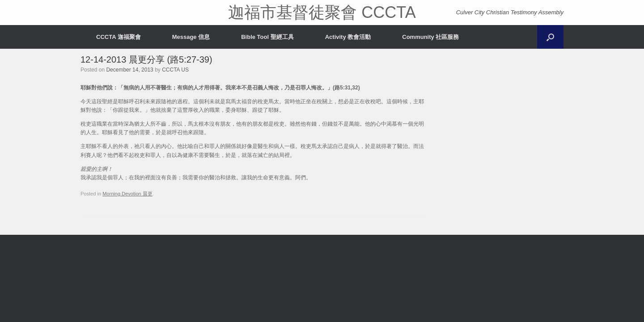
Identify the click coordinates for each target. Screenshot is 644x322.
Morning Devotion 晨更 (127, 194)
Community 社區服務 (430, 37)
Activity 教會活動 (348, 37)
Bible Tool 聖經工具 (267, 37)
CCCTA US (175, 70)
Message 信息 (191, 37)
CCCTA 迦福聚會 (119, 37)
